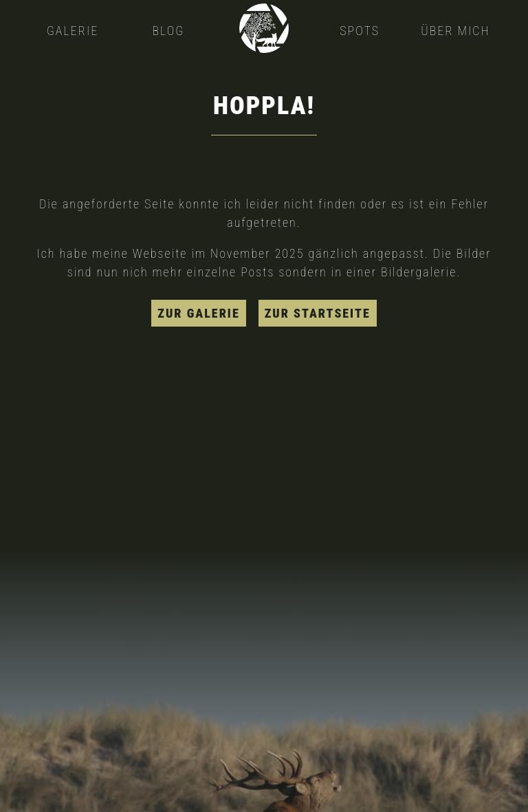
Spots (360, 31)
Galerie (73, 31)
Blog (169, 31)
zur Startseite (318, 313)
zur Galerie (198, 313)
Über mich (455, 31)
